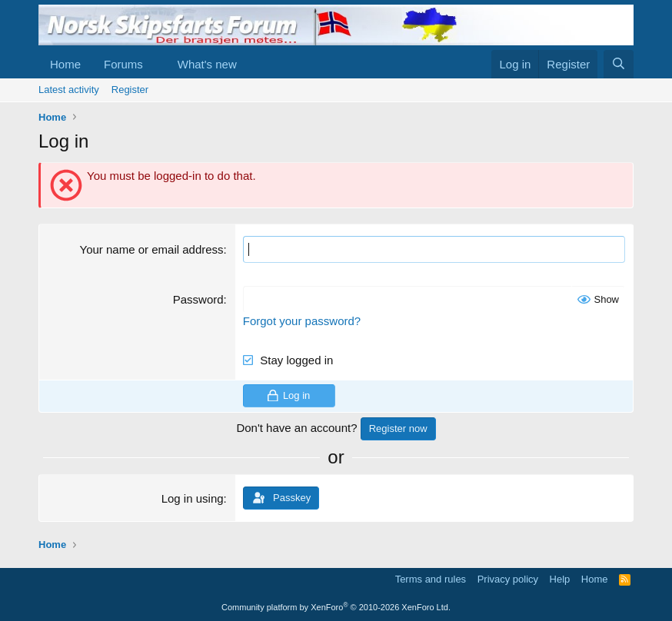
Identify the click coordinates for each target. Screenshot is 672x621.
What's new (207, 64)
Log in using (193, 498)
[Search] (619, 64)
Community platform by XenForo (336, 607)
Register (130, 90)
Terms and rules (431, 579)
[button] (155, 64)
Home (65, 64)
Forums (123, 64)
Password (198, 299)
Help (560, 579)
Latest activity (69, 90)
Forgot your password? (302, 321)
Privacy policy (508, 579)
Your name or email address (152, 249)
